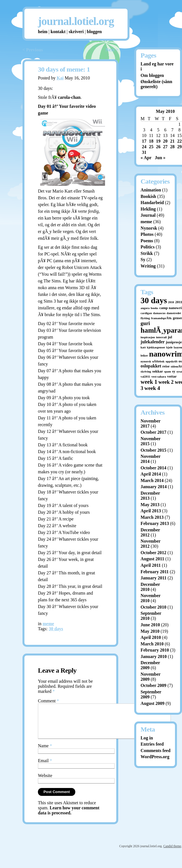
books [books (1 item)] (155, 308)
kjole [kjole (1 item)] (170, 347)
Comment (48, 701)
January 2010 (154, 656)
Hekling (148, 209)
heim (43, 32)
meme (48, 624)
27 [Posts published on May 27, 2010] (165, 147)
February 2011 (155, 572)
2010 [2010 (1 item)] (171, 302)
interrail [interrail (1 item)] (161, 337)
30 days (56, 629)
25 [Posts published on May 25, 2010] (151, 147)
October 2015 (154, 450)
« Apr (146, 158)
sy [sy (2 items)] (174, 371)
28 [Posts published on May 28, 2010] (172, 147)
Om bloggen (152, 75)
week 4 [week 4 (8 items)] (152, 388)
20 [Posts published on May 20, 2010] (165, 141)
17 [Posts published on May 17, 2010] (144, 141)
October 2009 (154, 685)
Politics (148, 247)
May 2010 (150, 631)
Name (45, 752)
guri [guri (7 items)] (145, 323)
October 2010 (154, 607)
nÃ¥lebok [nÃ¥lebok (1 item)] (158, 361)
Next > (112, 50)
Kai (60, 78)
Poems (147, 241)
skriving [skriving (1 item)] (146, 372)
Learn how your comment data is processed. (69, 817)
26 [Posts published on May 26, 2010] (158, 147)
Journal (148, 215)
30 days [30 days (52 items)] (154, 300)
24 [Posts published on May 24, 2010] (144, 147)
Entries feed (152, 744)
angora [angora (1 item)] (145, 308)
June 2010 (150, 625)
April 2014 (151, 474)
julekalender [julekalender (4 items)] (153, 342)
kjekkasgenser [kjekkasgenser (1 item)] (156, 347)
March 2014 (152, 480)
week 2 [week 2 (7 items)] (166, 382)
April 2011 (151, 565)
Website (45, 782)
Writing (148, 266)
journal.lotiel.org (76, 21)
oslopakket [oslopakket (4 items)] (151, 366)
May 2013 (150, 505)
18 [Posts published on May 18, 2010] (151, 141)
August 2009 (153, 703)
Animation (151, 190)
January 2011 (154, 578)
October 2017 (154, 432)
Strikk (147, 253)
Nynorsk (149, 228)
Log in (147, 738)
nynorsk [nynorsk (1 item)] (146, 361)
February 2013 (155, 523)
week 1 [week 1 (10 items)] (149, 382)
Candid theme (172, 853)
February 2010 (155, 650)
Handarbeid (152, 203)
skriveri (76, 32)
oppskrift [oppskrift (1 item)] (172, 361)
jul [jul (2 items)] (170, 337)
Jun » (160, 158)
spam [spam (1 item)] (167, 372)
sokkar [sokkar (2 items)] (158, 371)
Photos (147, 234)
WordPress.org (155, 757)
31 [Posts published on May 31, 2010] (144, 152)
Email (45, 767)
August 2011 (153, 559)
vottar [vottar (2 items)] (172, 376)
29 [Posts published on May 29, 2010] (179, 147)
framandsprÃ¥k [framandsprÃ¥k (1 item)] (161, 318)
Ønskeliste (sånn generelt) (156, 84)
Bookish (148, 196)
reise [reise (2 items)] (166, 366)
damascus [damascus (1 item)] (159, 313)
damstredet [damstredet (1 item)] (174, 313)
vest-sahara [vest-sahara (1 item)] (159, 377)
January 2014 (154, 487)
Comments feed (156, 751)
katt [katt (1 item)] (143, 347)
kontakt (58, 32)
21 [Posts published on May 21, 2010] (172, 141)
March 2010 (152, 644)
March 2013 (152, 517)
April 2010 (151, 637)
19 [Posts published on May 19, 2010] (158, 141)
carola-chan (69, 97)
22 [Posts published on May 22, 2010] (179, 141)
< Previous (33, 50)
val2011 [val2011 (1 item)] (145, 377)
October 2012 (154, 553)
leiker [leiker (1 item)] (144, 356)
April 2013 (151, 511)
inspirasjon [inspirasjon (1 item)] (148, 337)
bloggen (94, 32)
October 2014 (154, 468)
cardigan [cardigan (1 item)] (146, 313)
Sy (143, 260)
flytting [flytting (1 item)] (145, 318)
